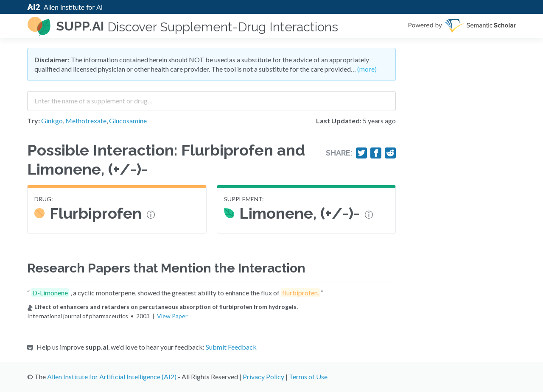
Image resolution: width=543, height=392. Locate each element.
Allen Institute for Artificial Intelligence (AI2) (112, 377)
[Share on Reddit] (390, 153)
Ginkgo (52, 121)
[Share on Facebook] (376, 153)
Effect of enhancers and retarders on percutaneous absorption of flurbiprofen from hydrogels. (162, 307)
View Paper (172, 316)
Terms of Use (308, 377)
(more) (367, 69)
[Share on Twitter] (361, 153)
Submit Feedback (231, 347)
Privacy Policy (263, 377)
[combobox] (211, 98)
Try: (34, 121)
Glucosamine (128, 121)
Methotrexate (86, 121)
